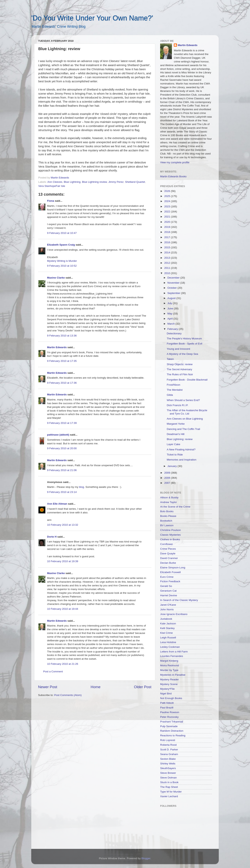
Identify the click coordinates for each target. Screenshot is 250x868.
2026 (168, 191)
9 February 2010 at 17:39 (62, 423)
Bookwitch (166, 521)
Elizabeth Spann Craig (61, 245)
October (172, 288)
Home (96, 687)
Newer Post (48, 687)
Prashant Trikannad (172, 722)
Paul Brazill (167, 708)
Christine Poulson (171, 530)
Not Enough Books (171, 698)
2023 (168, 206)
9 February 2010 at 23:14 (62, 492)
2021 (168, 217)
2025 (168, 196)
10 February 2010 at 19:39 (63, 561)
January (172, 466)
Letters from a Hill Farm (174, 652)
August (172, 298)
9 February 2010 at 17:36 (62, 383)
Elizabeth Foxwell (170, 572)
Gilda (170, 395)
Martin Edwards (57, 347)
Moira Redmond (170, 665)
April (170, 319)
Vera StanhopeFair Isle (52, 186)
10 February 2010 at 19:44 (63, 609)
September (174, 293)
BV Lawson (167, 525)
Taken (170, 359)
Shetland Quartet (135, 182)
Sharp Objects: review (180, 364)
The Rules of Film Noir (180, 374)
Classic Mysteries (170, 535)
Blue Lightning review (95, 182)
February (173, 329)
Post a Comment (53, 671)
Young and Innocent (179, 349)
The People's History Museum (184, 339)
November (174, 283)
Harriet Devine (169, 595)
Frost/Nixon (174, 385)
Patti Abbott (167, 703)
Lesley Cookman (170, 647)
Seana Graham (169, 754)
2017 (168, 237)
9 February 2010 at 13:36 (62, 336)
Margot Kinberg (169, 661)
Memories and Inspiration (182, 460)
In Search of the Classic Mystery (179, 600)
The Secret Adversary (179, 369)
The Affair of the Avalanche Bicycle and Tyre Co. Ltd (187, 412)
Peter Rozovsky (169, 717)
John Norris (167, 609)
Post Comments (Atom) (68, 695)
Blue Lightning (72, 182)
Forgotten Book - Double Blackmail (187, 380)
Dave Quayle (168, 553)
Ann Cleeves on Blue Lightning (185, 419)
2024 (168, 201)
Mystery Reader (169, 679)
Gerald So (166, 586)
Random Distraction (172, 731)
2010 (168, 273)
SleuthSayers (168, 768)
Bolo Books (167, 511)
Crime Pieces (168, 549)
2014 (168, 253)
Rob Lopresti (168, 740)
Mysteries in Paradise (173, 675)
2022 (168, 212)
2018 (168, 232)
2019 (168, 227)
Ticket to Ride (175, 455)
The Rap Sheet (169, 787)
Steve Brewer (168, 773)
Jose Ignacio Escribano (174, 614)
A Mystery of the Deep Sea (183, 354)
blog (82, 487)
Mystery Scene (169, 684)
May (170, 314)
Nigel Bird (166, 694)
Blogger (146, 858)
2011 (168, 268)
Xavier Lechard (169, 796)
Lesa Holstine (168, 642)
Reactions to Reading (173, 735)
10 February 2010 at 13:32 (63, 525)
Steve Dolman (168, 778)
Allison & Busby (169, 497)
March (171, 324)
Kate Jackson (168, 623)
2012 (168, 263)
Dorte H (52, 537)
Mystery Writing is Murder (62, 261)
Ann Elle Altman (57, 504)
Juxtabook (166, 619)
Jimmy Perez (116, 182)
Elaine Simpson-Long (173, 568)
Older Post (143, 687)
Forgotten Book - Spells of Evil (185, 344)
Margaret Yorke (176, 424)
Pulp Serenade (169, 726)
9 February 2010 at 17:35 (62, 361)
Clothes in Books (170, 539)
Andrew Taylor (168, 502)
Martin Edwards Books (173, 176)
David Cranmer (169, 558)
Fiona (51, 201)
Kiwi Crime (167, 633)
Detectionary (174, 333)
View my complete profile (175, 162)
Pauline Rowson (170, 712)
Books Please (168, 516)
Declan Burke (168, 563)
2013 (168, 258)
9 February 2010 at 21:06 (62, 470)
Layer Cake (174, 444)
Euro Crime (167, 577)
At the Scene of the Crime (175, 507)
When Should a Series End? (183, 400)
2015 (168, 247)
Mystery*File (167, 689)
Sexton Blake (168, 759)
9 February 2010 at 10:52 (62, 266)
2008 (168, 478)
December (174, 278)
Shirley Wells (168, 764)
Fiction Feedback (170, 581)
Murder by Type (169, 670)
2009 (168, 473)
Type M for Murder (171, 792)
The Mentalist (175, 390)
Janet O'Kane (168, 605)
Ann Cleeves (55, 182)
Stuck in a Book (169, 782)
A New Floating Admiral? (181, 450)
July (170, 303)
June (171, 308)
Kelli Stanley (167, 628)
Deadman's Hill (176, 434)
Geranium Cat (168, 591)
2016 (168, 242)
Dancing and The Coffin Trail (183, 429)
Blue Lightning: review (180, 439)
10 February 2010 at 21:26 (63, 664)
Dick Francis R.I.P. (178, 405)
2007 (168, 483)
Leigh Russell (168, 638)
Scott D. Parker (169, 750)
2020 (168, 222)
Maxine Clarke (56, 278)
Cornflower (167, 544)
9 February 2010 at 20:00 (62, 448)
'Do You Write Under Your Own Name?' (92, 18)
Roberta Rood (168, 745)
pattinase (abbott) (58, 435)
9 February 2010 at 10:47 (62, 233)
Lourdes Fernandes (172, 656)
